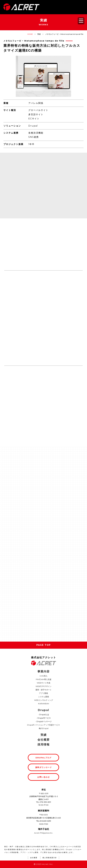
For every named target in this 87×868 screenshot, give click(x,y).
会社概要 (44, 740)
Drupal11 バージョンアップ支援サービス (43, 725)
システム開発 (44, 697)
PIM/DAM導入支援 (44, 679)
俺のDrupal (44, 728)
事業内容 (44, 671)
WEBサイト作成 (43, 683)
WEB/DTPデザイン (43, 686)
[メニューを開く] (81, 21)
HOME (30, 34)
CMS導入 (43, 676)
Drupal (43, 710)
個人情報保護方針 (50, 858)
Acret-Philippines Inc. (44, 833)
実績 (44, 735)
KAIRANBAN (44, 704)
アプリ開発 (43, 693)
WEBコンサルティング (44, 700)
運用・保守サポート (43, 690)
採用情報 (44, 744)
